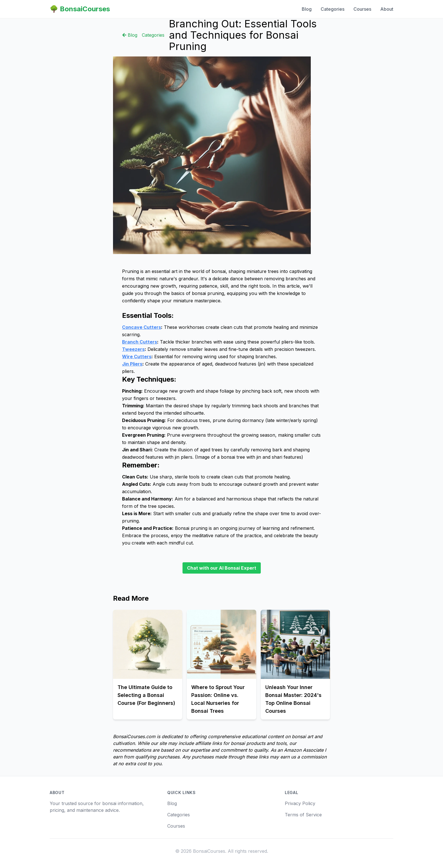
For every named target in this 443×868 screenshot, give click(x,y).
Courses (362, 9)
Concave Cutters (142, 327)
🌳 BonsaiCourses (80, 9)
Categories (333, 9)
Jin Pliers (132, 364)
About (387, 9)
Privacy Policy (300, 803)
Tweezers (133, 349)
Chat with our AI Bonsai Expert (222, 568)
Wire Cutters (137, 357)
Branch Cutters (140, 342)
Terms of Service (303, 815)
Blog (307, 9)
